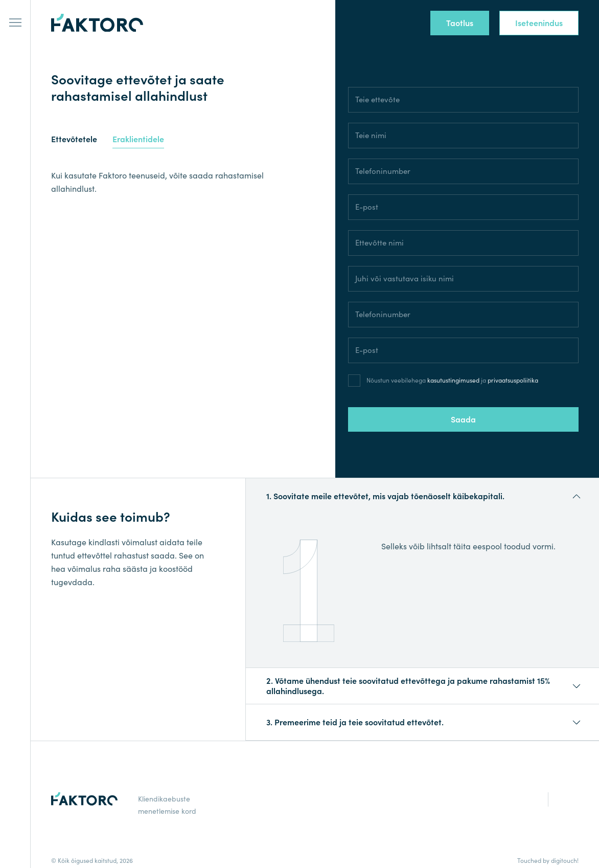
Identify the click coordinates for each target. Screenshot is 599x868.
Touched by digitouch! (548, 861)
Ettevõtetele (74, 140)
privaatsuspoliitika (513, 380)
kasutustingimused (453, 380)
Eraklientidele (138, 140)
